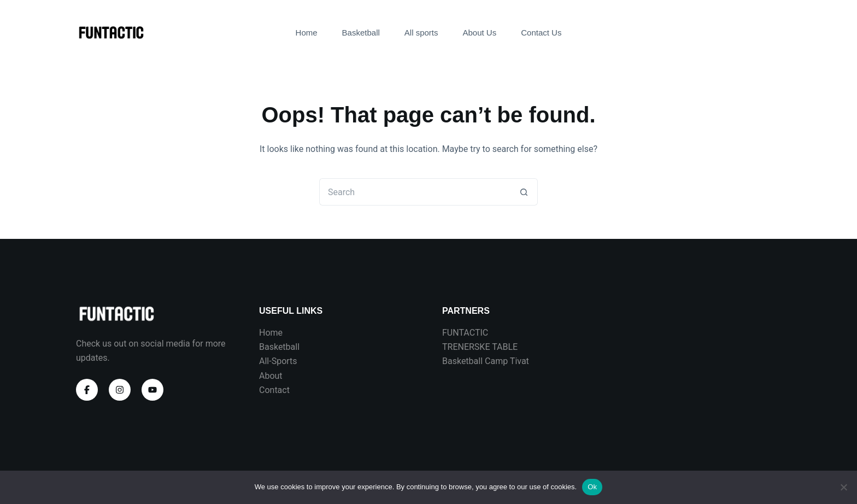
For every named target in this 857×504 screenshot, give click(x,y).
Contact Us (541, 33)
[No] (843, 487)
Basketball (361, 33)
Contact (274, 390)
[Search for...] (415, 192)
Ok (592, 487)
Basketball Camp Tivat (486, 361)
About (271, 376)
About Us (480, 33)
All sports (421, 33)
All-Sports (278, 361)
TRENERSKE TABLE (480, 347)
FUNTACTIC (465, 333)
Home (307, 33)
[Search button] (524, 192)
